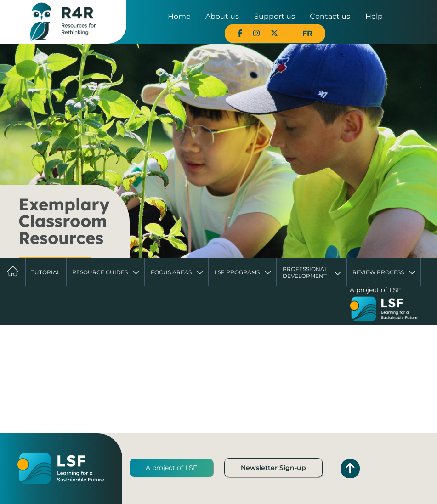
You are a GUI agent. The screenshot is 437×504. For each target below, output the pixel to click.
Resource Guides (100, 272)
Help (374, 16)
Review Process (378, 272)
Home (179, 16)
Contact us (330, 16)
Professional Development (305, 272)
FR (307, 33)
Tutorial (46, 272)
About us (222, 16)
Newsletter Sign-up (273, 468)
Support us (275, 16)
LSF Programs (237, 272)
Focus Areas (171, 272)
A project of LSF (171, 468)
